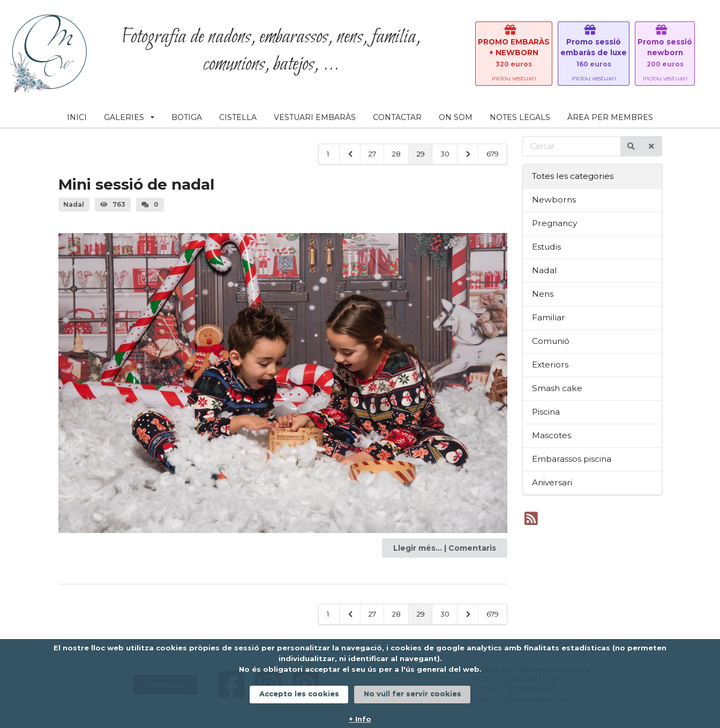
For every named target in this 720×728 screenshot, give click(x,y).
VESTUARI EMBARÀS (315, 117)
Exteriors (550, 365)
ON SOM (456, 117)
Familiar (549, 317)
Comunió (551, 341)
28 (396, 154)
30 (445, 154)
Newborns (554, 200)
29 (421, 154)
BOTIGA (187, 117)
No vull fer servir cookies (412, 694)
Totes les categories (573, 176)
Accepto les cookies (299, 694)
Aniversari (552, 482)
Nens (543, 294)
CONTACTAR (397, 117)
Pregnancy (554, 223)
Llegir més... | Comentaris (445, 548)
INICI (77, 117)
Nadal (545, 270)
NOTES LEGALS (520, 117)
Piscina (546, 412)
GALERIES (129, 117)
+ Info (360, 719)
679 (493, 154)
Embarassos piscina (572, 459)
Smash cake (557, 388)
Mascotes (552, 435)
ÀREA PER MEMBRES (610, 117)
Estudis (546, 247)
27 (372, 154)
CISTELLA (238, 117)
